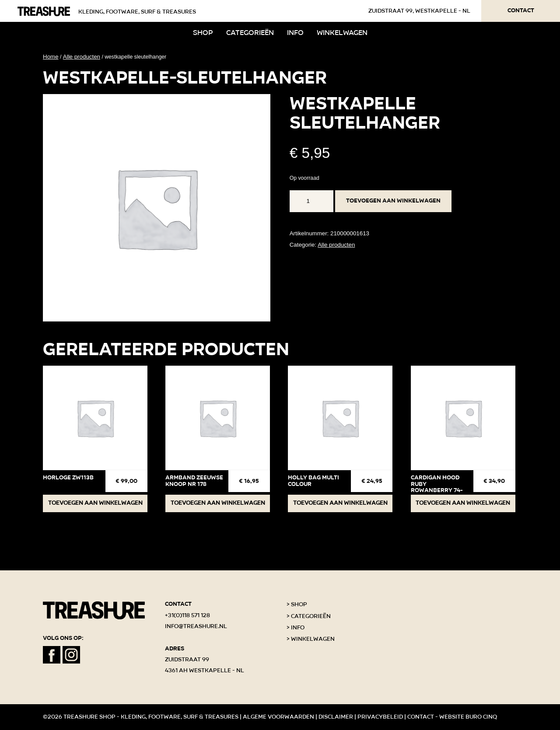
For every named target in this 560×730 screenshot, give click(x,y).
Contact (521, 10)
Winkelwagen (342, 33)
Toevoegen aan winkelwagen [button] (95, 503)
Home (51, 57)
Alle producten (82, 57)
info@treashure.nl (196, 626)
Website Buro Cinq (468, 717)
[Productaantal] (311, 201)
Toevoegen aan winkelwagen (393, 201)
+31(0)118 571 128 (187, 615)
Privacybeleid (380, 717)
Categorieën (250, 33)
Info (295, 33)
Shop (203, 33)
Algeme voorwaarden (278, 717)
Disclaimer (336, 717)
